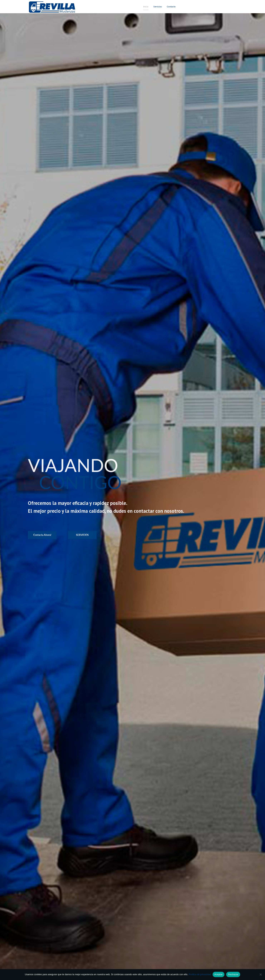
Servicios (158, 7)
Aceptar (219, 974)
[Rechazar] (261, 974)
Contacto (171, 7)
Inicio (146, 7)
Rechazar (233, 974)
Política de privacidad (200, 974)
